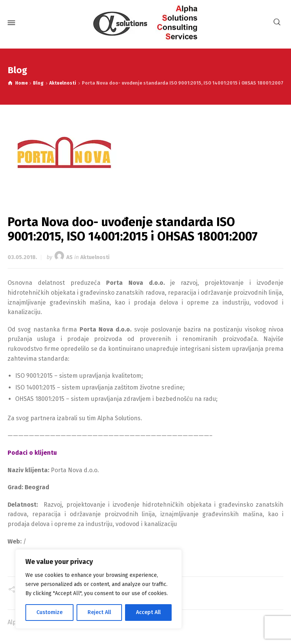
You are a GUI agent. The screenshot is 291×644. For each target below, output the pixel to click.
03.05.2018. (22, 257)
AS (70, 257)
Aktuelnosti (95, 257)
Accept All (148, 612)
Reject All (99, 612)
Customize (49, 612)
